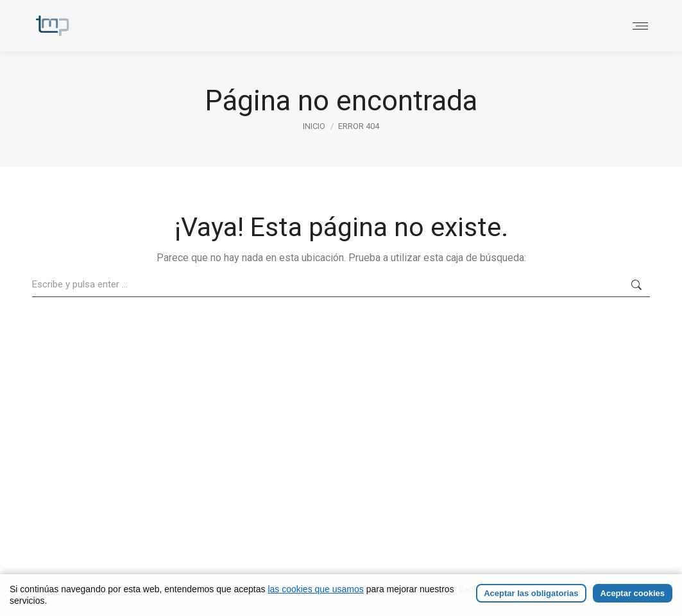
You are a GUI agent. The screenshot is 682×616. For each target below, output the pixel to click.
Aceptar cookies (633, 597)
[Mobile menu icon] (640, 26)
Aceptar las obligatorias (531, 597)
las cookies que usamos (315, 593)
